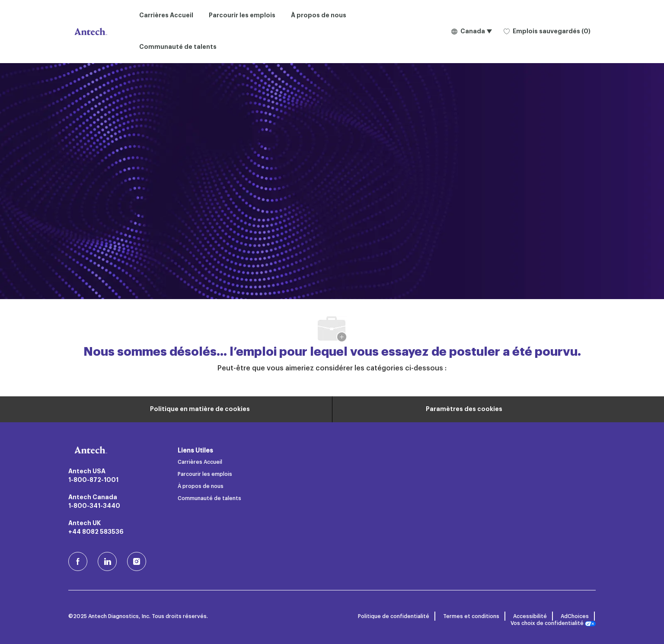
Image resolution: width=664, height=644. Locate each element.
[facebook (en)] (78, 561)
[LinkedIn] (107, 561)
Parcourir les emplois (242, 16)
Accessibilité (530, 616)
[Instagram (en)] (137, 561)
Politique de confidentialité (394, 616)
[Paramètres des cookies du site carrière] (464, 409)
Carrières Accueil (166, 16)
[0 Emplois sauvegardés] (547, 32)
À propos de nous (319, 16)
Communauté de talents (178, 47)
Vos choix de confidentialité (553, 623)
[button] (471, 32)
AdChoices (575, 616)
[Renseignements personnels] (200, 409)
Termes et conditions (471, 616)
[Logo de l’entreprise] (90, 32)
